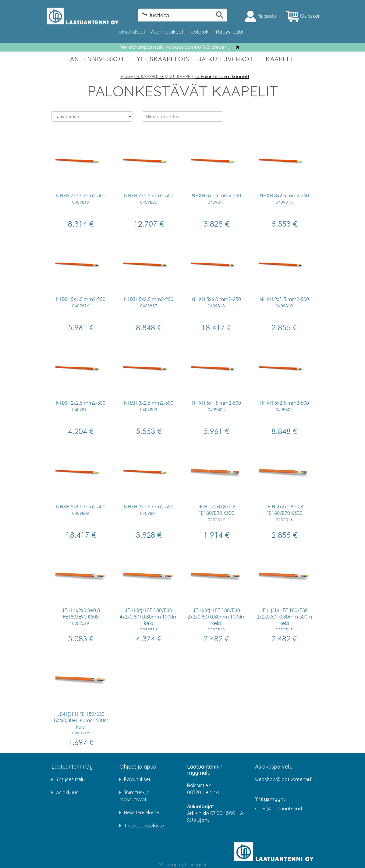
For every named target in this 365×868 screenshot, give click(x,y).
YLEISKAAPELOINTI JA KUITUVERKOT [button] (195, 59)
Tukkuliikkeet (131, 32)
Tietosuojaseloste (144, 826)
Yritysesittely (70, 779)
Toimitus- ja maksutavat (135, 796)
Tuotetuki (199, 32)
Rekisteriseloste (142, 812)
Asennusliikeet (167, 32)
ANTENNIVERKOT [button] (97, 59)
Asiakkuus (67, 792)
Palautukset (137, 779)
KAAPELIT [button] (281, 59)
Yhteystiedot (229, 32)
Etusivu (128, 76)
